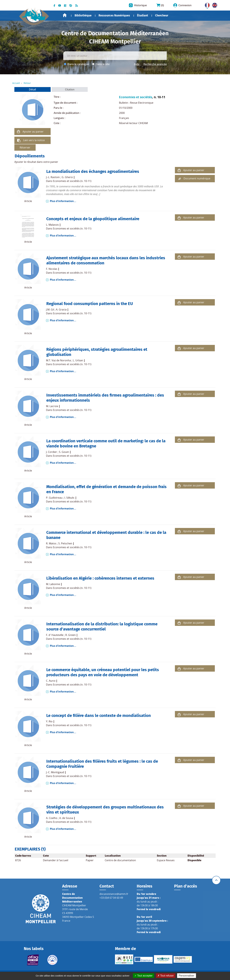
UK (214, 5)
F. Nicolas (52, 269)
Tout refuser (166, 976)
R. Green (71, 635)
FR (206, 5)
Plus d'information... (63, 201)
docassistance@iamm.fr (114, 894)
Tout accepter (144, 976)
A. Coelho (52, 818)
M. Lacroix (52, 406)
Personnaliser (187, 976)
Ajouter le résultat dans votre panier (36, 162)
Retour (27, 83)
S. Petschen (65, 543)
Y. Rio (49, 721)
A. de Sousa (66, 818)
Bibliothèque (83, 15)
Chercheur (162, 15)
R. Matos (51, 543)
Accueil (65, 15)
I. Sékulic (69, 498)
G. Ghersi (67, 177)
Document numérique (197, 178)
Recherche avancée (155, 64)
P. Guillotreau (54, 498)
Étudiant (143, 15)
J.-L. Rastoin (53, 177)
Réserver (25, 147)
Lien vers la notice (34, 140)
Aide (137, 64)
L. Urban (78, 360)
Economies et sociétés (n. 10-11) (72, 181)
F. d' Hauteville (55, 635)
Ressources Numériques (114, 15)
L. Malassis (52, 225)
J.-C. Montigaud (55, 772)
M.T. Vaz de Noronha (58, 360)
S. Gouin (64, 452)
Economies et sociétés (136, 97)
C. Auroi (51, 681)
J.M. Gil (50, 309)
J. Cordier (52, 452)
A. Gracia (61, 309)
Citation (70, 89)
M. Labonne (53, 584)
